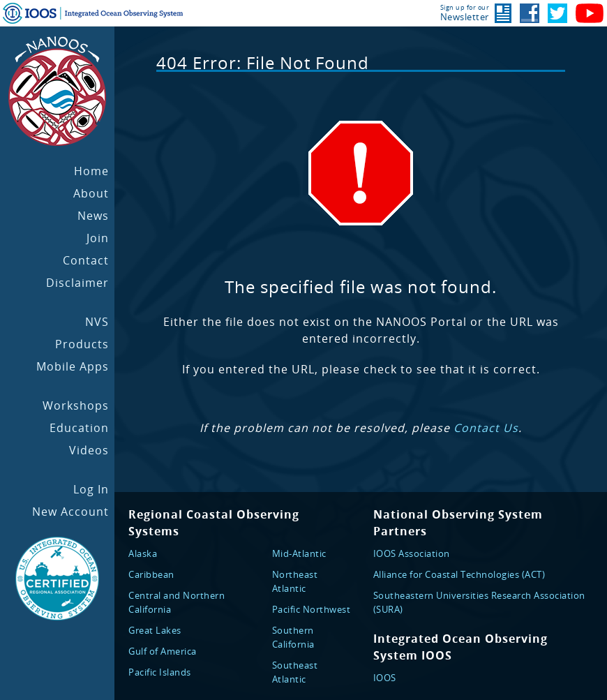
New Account (70, 512)
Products (82, 344)
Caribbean (151, 574)
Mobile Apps (73, 366)
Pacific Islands (160, 672)
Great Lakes (155, 630)
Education (79, 428)
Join (98, 238)
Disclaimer (77, 283)
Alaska (143, 553)
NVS (97, 322)
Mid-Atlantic (299, 553)
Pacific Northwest (312, 609)
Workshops (76, 405)
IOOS (385, 678)
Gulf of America (163, 651)
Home (91, 171)
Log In (91, 489)
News (93, 216)
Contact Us (486, 428)
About (91, 193)
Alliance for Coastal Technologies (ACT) (459, 574)
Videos (89, 450)
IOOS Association (412, 553)
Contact (86, 260)
